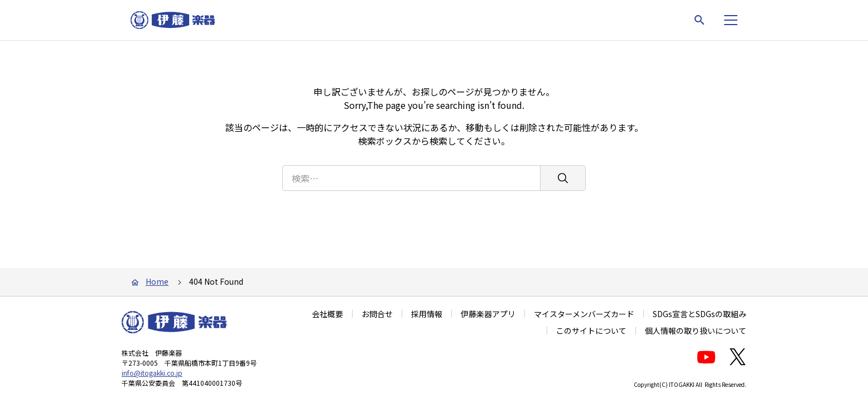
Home (157, 281)
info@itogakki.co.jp (152, 373)
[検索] (563, 178)
